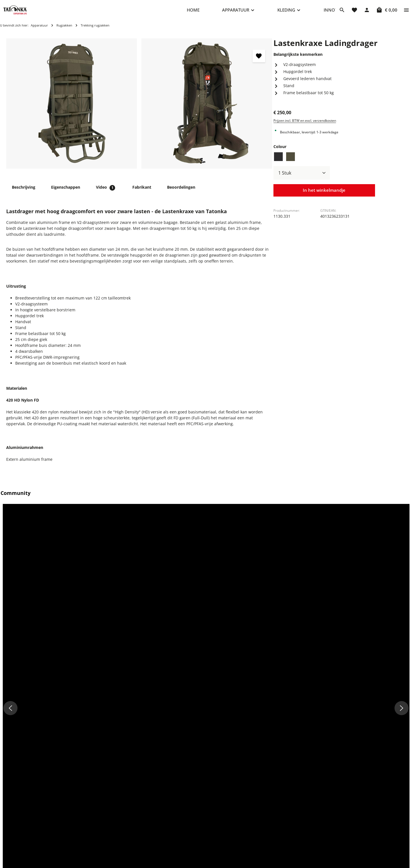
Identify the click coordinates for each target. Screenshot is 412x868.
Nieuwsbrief (170, 853)
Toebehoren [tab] (24, 625)
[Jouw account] (367, 13)
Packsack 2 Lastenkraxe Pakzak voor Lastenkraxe (50, 737)
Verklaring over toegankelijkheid (271, 862)
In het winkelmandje (324, 196)
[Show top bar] (406, 13)
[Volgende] (400, 699)
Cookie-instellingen (258, 808)
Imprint (247, 817)
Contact (165, 817)
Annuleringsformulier (261, 844)
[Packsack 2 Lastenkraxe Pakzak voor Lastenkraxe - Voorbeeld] (86, 672)
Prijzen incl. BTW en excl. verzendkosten (305, 126)
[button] (52, 559)
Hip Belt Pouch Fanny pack (140, 735)
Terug (164, 844)
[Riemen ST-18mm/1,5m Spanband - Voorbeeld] (286, 672)
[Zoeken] (342, 13)
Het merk (167, 862)
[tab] (24, 193)
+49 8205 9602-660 (100, 830)
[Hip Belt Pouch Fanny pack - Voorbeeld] (186, 672)
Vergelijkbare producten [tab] (75, 625)
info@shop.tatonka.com (345, 830)
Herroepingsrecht (257, 835)
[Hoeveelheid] (302, 179)
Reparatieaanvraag (176, 808)
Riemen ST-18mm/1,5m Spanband (247, 735)
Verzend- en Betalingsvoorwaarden (191, 835)
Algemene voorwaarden (263, 853)
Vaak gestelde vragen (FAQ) (184, 826)
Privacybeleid (253, 826)
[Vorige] (12, 699)
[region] (139, 109)
